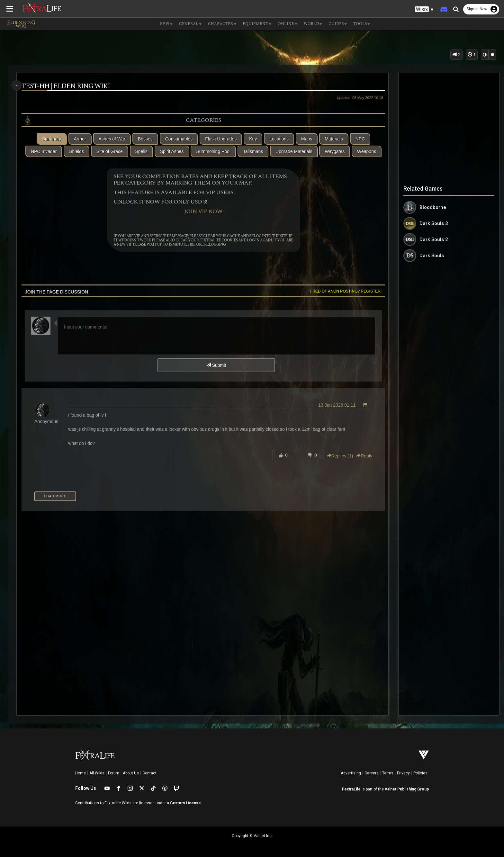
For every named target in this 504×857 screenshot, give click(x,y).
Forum (114, 773)
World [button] (313, 24)
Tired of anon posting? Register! (342, 291)
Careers (372, 773)
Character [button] (222, 24)
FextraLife (351, 789)
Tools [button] (362, 24)
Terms (388, 773)
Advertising (351, 773)
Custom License (185, 803)
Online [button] (288, 24)
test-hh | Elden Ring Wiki (68, 86)
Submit (216, 365)
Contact (149, 773)
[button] (424, 9)
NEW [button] (166, 24)
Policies (420, 773)
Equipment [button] (257, 24)
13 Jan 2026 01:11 (334, 405)
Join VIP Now (203, 212)
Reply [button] (361, 456)
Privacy (403, 773)
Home (81, 773)
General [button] (190, 24)
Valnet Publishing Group (407, 789)
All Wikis (97, 773)
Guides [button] (338, 24)
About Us (131, 773)
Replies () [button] (337, 456)
